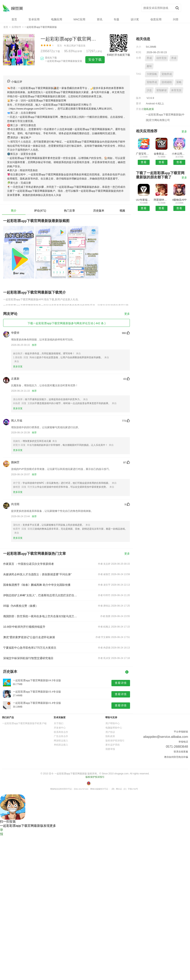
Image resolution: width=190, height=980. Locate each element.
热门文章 (69, 211)
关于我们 (59, 723)
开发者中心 (60, 728)
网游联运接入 (61, 741)
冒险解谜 (161, 90)
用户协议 (110, 732)
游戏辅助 (167, 82)
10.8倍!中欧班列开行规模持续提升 (24, 627)
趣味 (149, 66)
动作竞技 (161, 58)
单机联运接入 (61, 745)
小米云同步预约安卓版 (179, 154)
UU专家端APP (144, 200)
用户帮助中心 (113, 723)
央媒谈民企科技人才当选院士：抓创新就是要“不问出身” (37, 574)
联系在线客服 (181, 752)
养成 (149, 58)
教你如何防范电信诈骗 (176, 757)
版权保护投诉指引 (115, 741)
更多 (127, 314)
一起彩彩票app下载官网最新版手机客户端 (24, 723)
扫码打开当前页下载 (118, 55)
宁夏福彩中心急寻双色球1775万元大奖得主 (30, 648)
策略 (179, 82)
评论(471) (40, 211)
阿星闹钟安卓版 (161, 200)
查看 (144, 162)
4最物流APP (179, 200)
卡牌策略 (152, 74)
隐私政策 (149, 109)
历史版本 (99, 211)
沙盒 (149, 90)
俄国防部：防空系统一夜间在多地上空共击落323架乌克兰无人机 (41, 616)
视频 (122, 211)
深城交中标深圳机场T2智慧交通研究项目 (28, 658)
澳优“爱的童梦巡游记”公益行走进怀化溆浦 (29, 637)
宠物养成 (167, 74)
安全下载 (95, 60)
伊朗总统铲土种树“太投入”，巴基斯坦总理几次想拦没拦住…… (41, 595)
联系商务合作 (61, 732)
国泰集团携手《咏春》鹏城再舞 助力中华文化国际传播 (37, 585)
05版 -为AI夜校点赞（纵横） (21, 606)
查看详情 (121, 683)
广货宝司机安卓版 (144, 154)
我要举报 (110, 749)
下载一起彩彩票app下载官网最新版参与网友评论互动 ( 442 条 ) (66, 323)
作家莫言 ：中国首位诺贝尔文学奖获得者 (28, 564)
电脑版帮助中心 (114, 728)
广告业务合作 (61, 736)
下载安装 (81, 46)
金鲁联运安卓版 (161, 154)
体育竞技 (176, 90)
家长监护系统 (113, 745)
